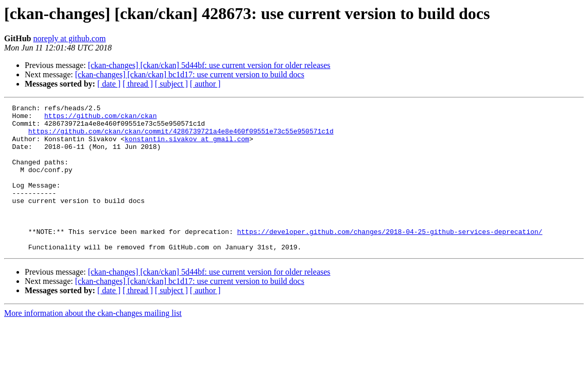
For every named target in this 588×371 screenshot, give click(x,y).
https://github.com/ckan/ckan (100, 119)
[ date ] (109, 84)
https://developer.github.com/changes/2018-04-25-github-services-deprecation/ (390, 258)
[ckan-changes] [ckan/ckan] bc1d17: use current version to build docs (190, 74)
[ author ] (205, 84)
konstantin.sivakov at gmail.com (187, 146)
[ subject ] (171, 84)
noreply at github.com (69, 38)
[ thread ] (138, 84)
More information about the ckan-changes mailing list (93, 342)
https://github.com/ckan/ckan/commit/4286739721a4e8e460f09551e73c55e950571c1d (181, 137)
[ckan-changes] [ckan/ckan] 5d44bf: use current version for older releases (209, 65)
